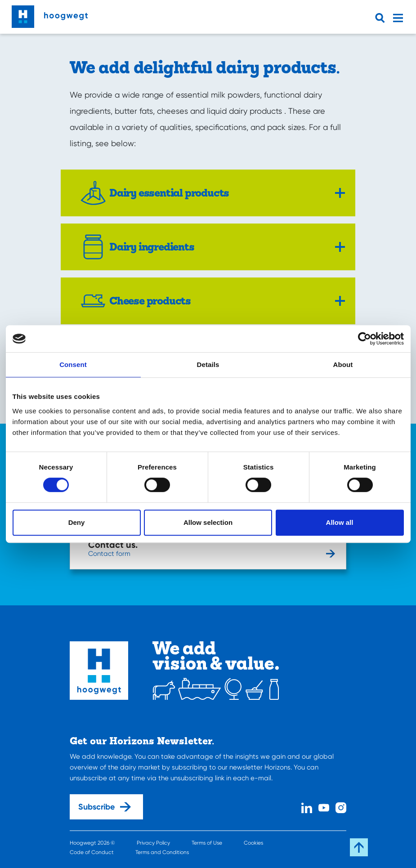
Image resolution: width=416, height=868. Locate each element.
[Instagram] (341, 807)
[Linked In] (307, 807)
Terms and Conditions (162, 852)
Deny (77, 522)
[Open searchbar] (382, 18)
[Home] (50, 14)
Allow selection (208, 522)
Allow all (340, 522)
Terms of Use (207, 843)
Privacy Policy (153, 843)
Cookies (253, 843)
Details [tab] (208, 365)
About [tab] (343, 365)
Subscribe (105, 807)
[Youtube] (324, 807)
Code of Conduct (92, 852)
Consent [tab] (73, 365)
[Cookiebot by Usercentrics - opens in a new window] (365, 339)
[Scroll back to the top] (359, 847)
